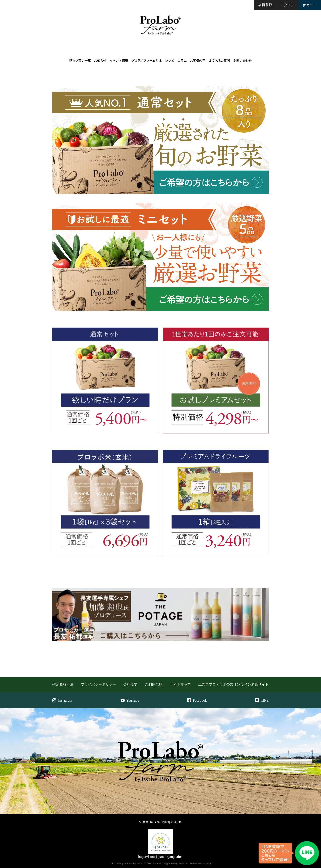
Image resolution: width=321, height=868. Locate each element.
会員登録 (265, 5)
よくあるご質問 (219, 61)
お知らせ (100, 61)
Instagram (62, 700)
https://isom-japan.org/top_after (160, 857)
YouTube (130, 700)
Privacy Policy (177, 864)
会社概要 (130, 684)
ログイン (287, 5)
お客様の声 (198, 61)
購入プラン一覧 (80, 61)
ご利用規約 (154, 684)
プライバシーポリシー (98, 684)
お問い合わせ (243, 61)
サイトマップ (180, 684)
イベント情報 (119, 61)
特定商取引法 (63, 684)
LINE (262, 700)
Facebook (197, 700)
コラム (182, 61)
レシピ (170, 61)
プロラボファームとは (146, 61)
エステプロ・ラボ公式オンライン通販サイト (233, 684)
